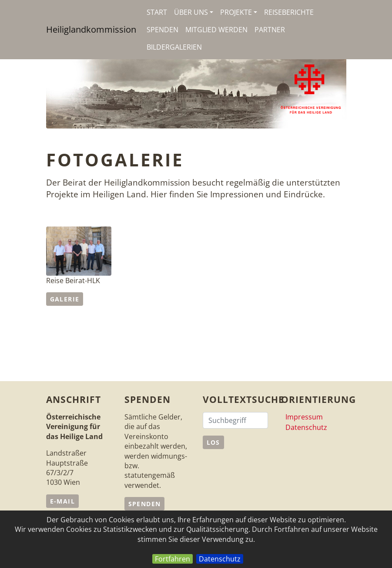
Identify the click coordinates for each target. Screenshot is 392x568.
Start (157, 12)
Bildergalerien (174, 47)
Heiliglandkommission (91, 29)
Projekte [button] (239, 12)
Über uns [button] (194, 12)
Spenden (162, 30)
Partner (270, 30)
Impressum (304, 417)
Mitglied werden (216, 30)
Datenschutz (220, 559)
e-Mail (62, 501)
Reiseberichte (289, 12)
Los (213, 442)
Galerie (65, 299)
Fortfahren (173, 559)
